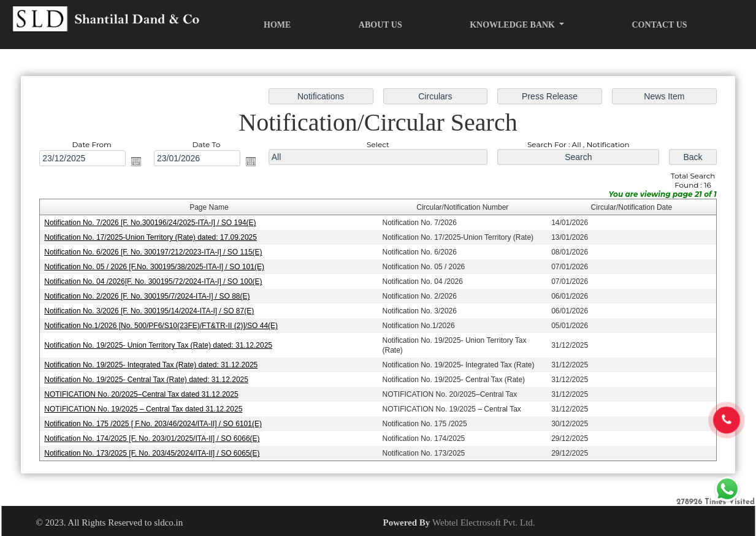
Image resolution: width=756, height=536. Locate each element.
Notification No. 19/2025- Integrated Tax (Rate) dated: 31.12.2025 (153, 364)
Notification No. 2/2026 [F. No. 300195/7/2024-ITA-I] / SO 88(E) (149, 296)
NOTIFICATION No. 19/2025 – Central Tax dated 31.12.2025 (145, 408)
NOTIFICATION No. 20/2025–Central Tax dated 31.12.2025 (143, 394)
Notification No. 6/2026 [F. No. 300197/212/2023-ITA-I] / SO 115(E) (155, 253)
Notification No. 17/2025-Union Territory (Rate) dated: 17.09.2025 (152, 238)
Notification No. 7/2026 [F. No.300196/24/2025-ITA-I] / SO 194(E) (152, 223)
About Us (380, 25)
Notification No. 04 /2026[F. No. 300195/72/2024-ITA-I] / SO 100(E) (155, 281)
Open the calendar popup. (139, 162)
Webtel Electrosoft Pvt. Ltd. (484, 523)
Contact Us (659, 25)
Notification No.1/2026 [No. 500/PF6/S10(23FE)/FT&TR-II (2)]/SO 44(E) (163, 326)
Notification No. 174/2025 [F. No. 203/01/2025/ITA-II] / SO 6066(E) (154, 437)
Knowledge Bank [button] (513, 25)
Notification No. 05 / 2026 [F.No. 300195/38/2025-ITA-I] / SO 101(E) (156, 267)
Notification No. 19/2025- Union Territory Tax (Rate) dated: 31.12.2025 (160, 345)
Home (277, 25)
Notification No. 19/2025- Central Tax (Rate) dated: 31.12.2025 (148, 379)
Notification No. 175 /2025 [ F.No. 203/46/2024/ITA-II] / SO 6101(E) (155, 423)
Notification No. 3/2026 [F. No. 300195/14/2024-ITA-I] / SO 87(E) (151, 311)
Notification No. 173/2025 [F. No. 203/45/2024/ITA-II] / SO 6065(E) (154, 452)
